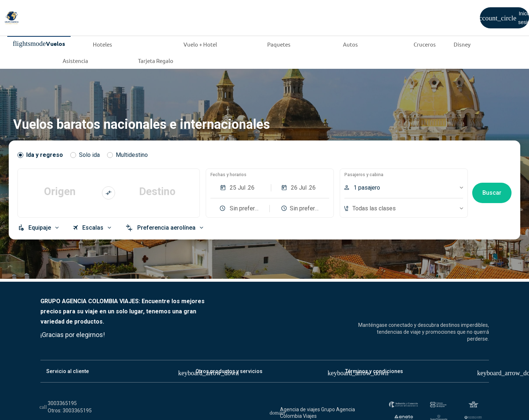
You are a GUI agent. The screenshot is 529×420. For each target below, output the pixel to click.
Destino (157, 191)
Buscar (492, 193)
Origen (60, 191)
